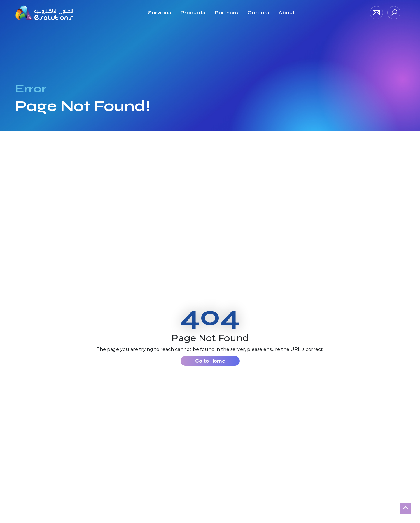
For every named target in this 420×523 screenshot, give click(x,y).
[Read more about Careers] (258, 13)
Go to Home (210, 361)
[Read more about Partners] (226, 13)
